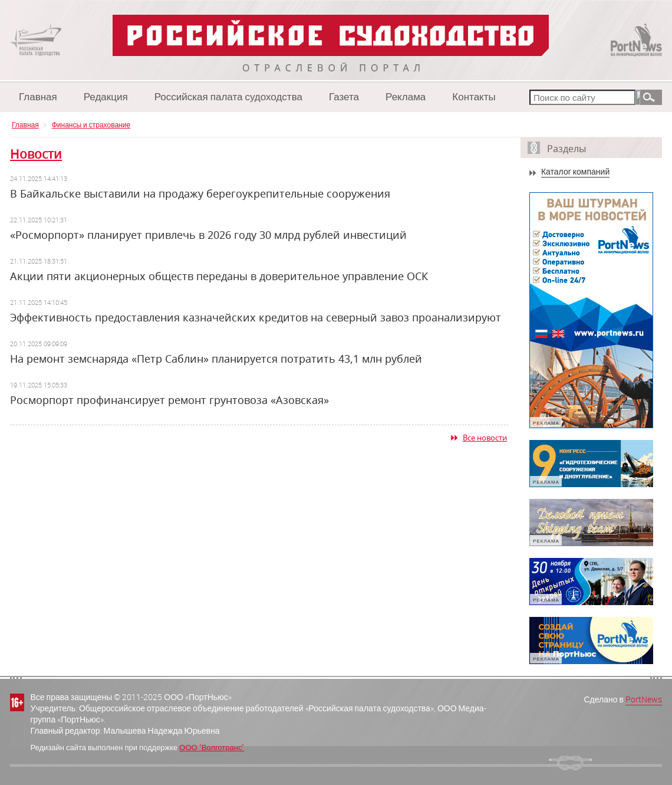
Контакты (474, 96)
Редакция (106, 96)
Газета (344, 96)
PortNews (644, 699)
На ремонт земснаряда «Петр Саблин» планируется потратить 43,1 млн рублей (216, 359)
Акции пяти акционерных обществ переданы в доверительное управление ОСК (219, 276)
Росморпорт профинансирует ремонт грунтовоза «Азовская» (169, 400)
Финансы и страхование (91, 124)
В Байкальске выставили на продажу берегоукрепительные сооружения (200, 193)
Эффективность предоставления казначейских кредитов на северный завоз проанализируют (256, 317)
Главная (38, 96)
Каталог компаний (575, 172)
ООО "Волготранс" (212, 747)
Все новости (485, 438)
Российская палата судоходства (228, 96)
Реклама (406, 96)
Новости (36, 154)
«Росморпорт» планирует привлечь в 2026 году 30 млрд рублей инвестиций (208, 235)
